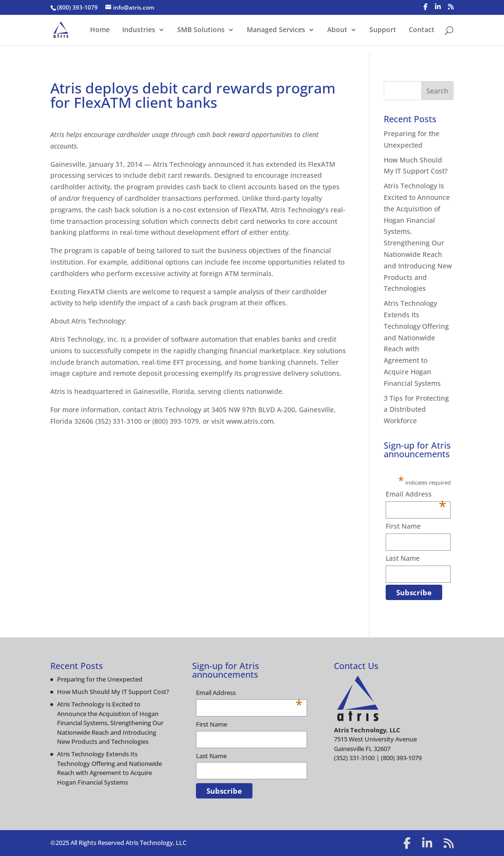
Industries (139, 30)
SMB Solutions (201, 30)
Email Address (416, 495)
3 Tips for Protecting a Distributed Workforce (416, 410)
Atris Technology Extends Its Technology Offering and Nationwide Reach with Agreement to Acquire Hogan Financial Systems (109, 768)
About (337, 30)
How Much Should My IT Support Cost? (113, 692)
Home (100, 30)
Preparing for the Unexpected (100, 679)
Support (383, 30)
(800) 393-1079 (77, 7)
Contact (422, 30)
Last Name (403, 558)
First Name (403, 526)
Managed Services (276, 30)
